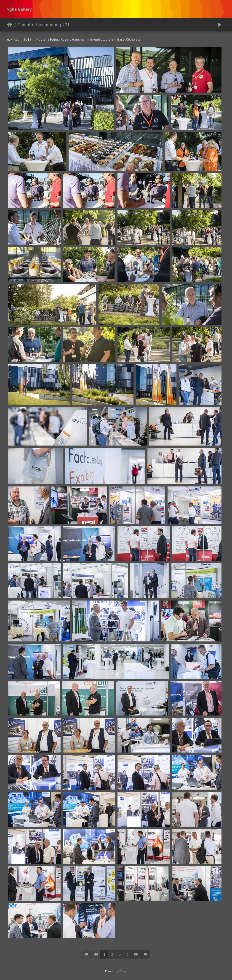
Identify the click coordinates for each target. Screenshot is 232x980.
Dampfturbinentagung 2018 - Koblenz (46, 25)
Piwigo (123, 971)
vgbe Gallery (19, 9)
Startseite (10, 25)
